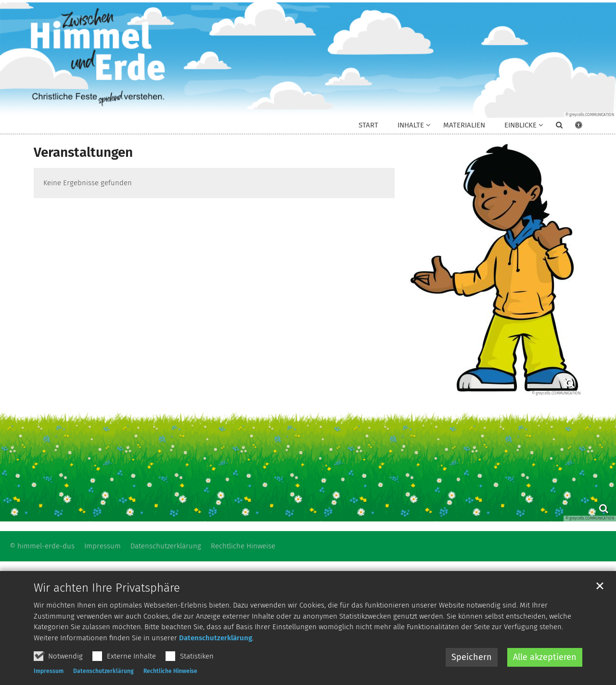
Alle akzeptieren (545, 657)
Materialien (464, 125)
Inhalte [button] (411, 125)
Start (368, 125)
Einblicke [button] (520, 125)
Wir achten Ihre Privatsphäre (107, 588)
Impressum (49, 671)
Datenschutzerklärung (216, 638)
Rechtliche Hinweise (170, 671)
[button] (553, 127)
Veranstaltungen (83, 152)
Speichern (472, 657)
